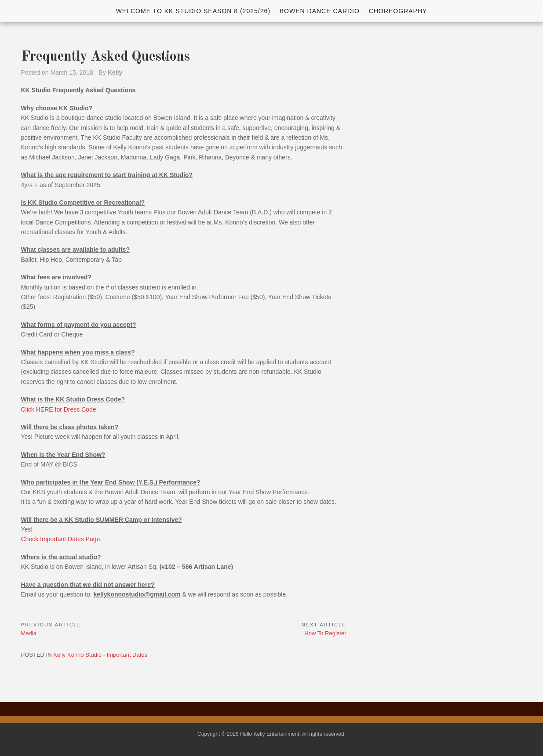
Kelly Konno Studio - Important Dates (100, 655)
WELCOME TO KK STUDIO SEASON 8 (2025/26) (193, 11)
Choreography (398, 11)
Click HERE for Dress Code (59, 409)
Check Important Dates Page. (62, 539)
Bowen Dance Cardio (320, 11)
